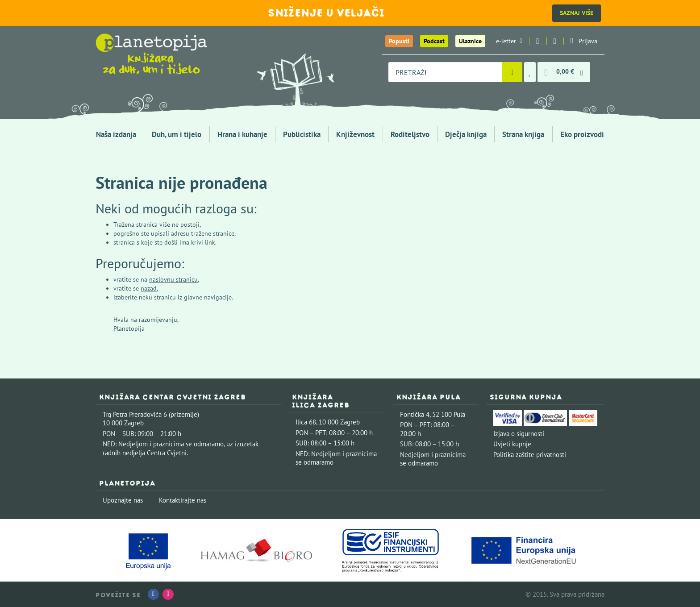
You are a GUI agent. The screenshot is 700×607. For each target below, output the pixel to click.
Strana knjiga (523, 134)
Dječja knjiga (466, 134)
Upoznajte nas (123, 500)
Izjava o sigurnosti (519, 434)
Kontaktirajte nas (183, 500)
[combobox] (445, 72)
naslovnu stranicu (173, 279)
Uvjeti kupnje (512, 444)
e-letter (509, 41)
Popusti (399, 41)
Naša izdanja (116, 134)
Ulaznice (470, 41)
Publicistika (302, 134)
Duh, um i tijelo (177, 134)
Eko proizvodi (582, 134)
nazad (149, 288)
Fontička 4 (415, 414)
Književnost (355, 134)
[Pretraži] (512, 72)
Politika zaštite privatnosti (530, 455)
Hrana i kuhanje (242, 134)
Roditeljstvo (410, 134)
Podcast (434, 41)
